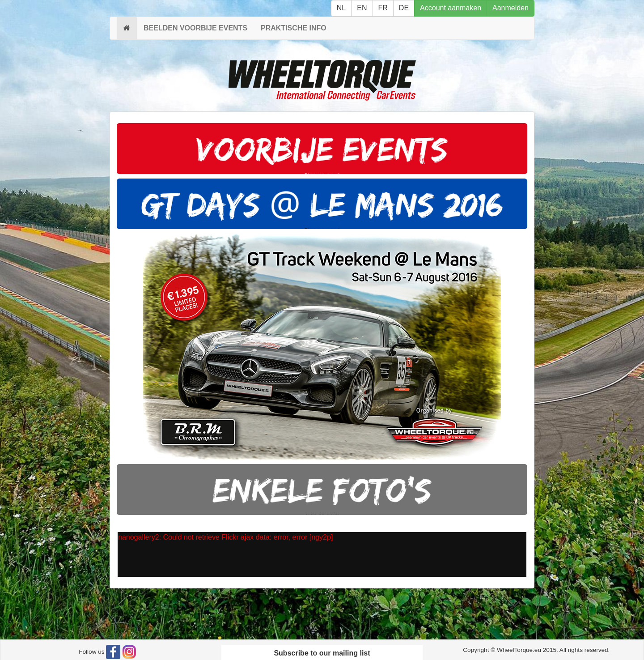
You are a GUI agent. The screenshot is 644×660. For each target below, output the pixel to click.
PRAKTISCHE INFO (294, 28)
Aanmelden (511, 8)
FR (383, 8)
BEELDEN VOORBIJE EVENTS (195, 28)
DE (404, 8)
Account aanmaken (451, 8)
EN (362, 8)
